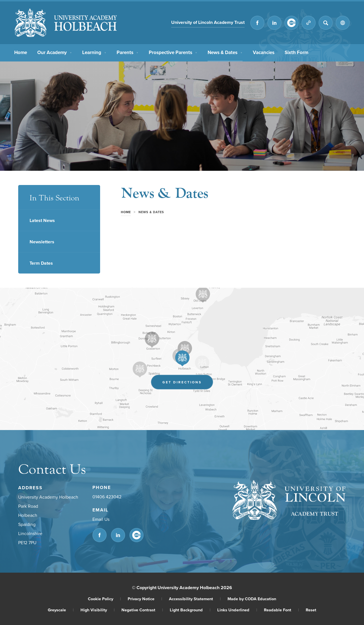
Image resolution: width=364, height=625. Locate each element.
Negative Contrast (142, 610)
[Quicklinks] (309, 23)
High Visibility (98, 610)
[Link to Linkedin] (274, 23)
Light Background (190, 610)
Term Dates (41, 263)
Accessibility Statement (195, 599)
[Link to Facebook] (257, 23)
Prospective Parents (173, 52)
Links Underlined (237, 610)
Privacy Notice (145, 599)
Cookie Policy (104, 599)
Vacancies (264, 52)
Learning (94, 52)
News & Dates (225, 52)
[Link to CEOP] (291, 23)
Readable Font (281, 610)
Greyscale (61, 610)
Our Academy (55, 52)
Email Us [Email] (101, 519)
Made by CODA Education (252, 599)
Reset (311, 610)
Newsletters (42, 242)
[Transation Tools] (343, 23)
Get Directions (182, 382)
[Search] (326, 23)
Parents (128, 52)
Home (21, 52)
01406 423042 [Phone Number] (107, 497)
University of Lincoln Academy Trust (208, 22)
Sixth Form (296, 52)
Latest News (42, 220)
